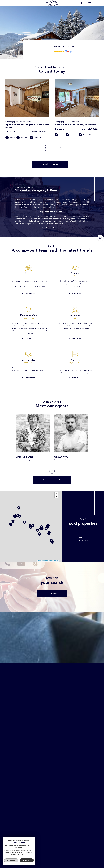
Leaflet (39, 561)
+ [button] (56, 494)
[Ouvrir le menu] (90, 3)
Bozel (83, 221)
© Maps (45, 561)
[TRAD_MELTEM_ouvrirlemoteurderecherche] (81, 3)
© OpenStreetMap (54, 561)
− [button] (56, 497)
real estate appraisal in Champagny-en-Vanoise (59, 221)
